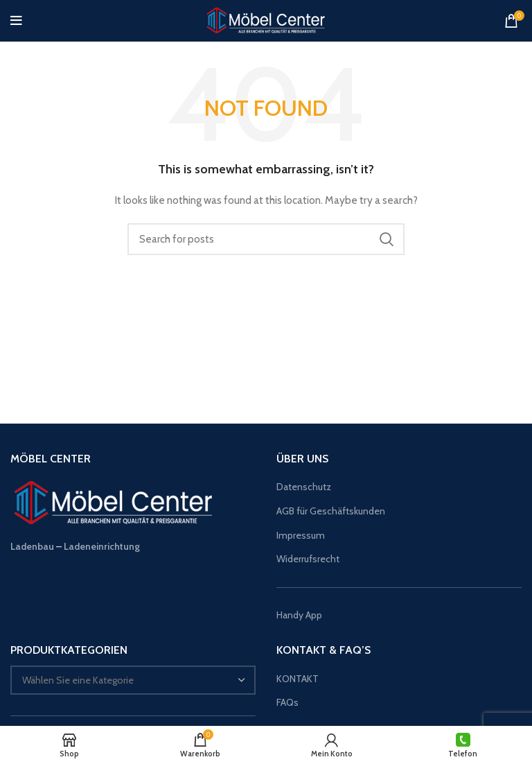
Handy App (300, 615)
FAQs (287, 702)
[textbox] (78, 680)
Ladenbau (32, 546)
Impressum (301, 535)
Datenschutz (304, 487)
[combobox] (133, 680)
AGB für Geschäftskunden (331, 511)
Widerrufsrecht (308, 559)
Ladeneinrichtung (102, 546)
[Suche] (266, 239)
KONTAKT (298, 679)
